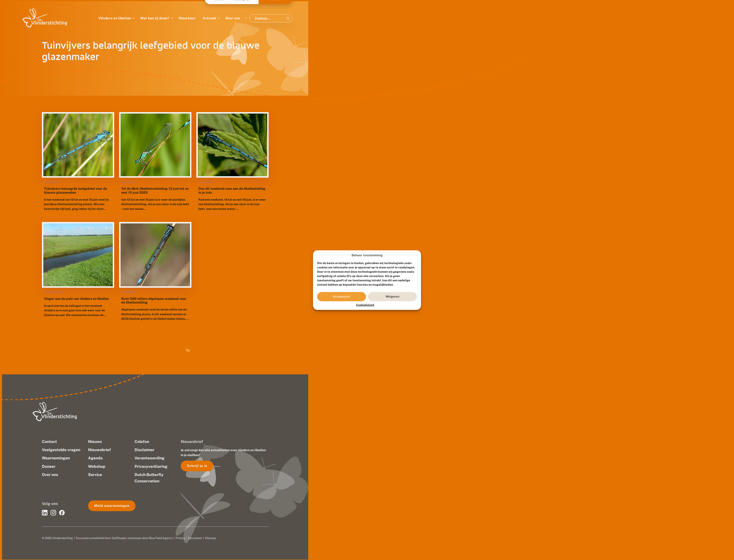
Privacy (180, 538)
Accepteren (342, 296)
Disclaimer (195, 538)
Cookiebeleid (365, 305)
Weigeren (392, 296)
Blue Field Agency (161, 538)
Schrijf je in (197, 466)
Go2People (119, 538)
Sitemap (210, 538)
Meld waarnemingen (112, 506)
